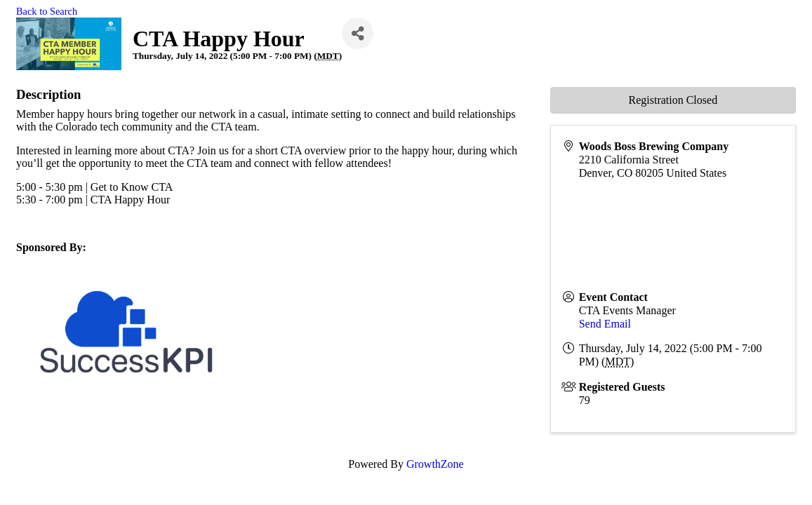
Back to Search (47, 11)
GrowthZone (435, 464)
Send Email (605, 324)
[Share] (358, 33)
